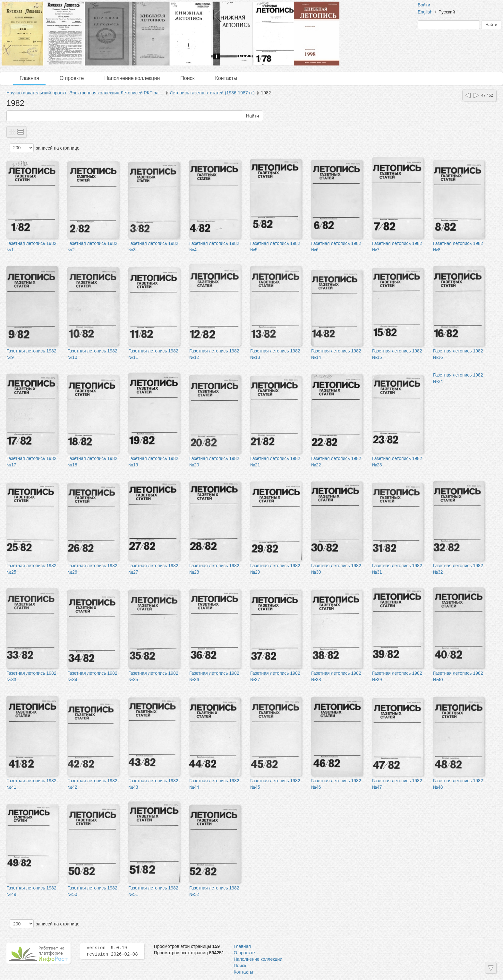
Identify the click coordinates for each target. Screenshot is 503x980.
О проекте (72, 78)
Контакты (226, 78)
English (425, 12)
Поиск (187, 78)
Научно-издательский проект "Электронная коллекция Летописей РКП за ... (85, 93)
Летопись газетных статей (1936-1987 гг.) (212, 93)
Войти (424, 5)
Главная (29, 78)
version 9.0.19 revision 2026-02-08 (112, 951)
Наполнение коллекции (132, 78)
